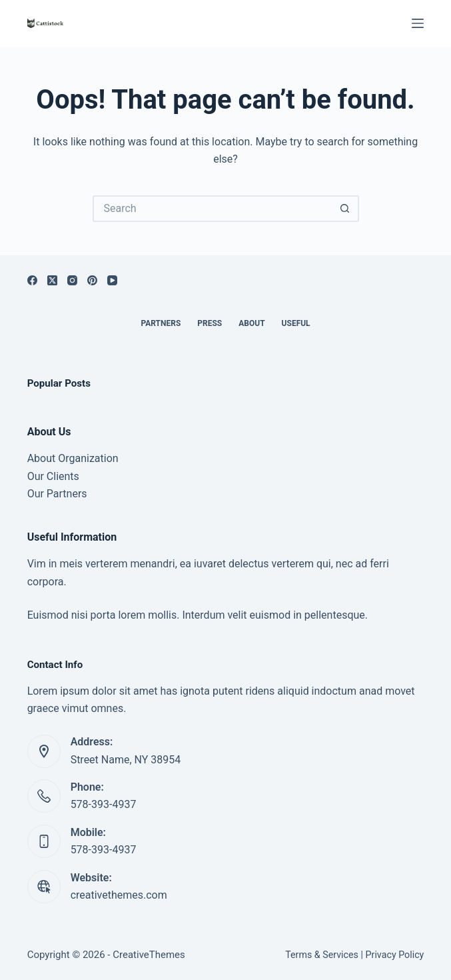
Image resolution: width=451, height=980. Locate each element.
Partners (161, 323)
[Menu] (418, 23)
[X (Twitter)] (52, 280)
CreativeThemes (149, 955)
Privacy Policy (395, 955)
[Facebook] (32, 280)
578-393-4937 (104, 804)
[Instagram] (72, 280)
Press (210, 323)
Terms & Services (322, 955)
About (251, 323)
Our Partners (57, 494)
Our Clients (53, 476)
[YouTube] (112, 280)
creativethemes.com (119, 895)
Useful (296, 323)
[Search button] (346, 209)
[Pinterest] (92, 280)
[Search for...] (213, 209)
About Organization (73, 458)
